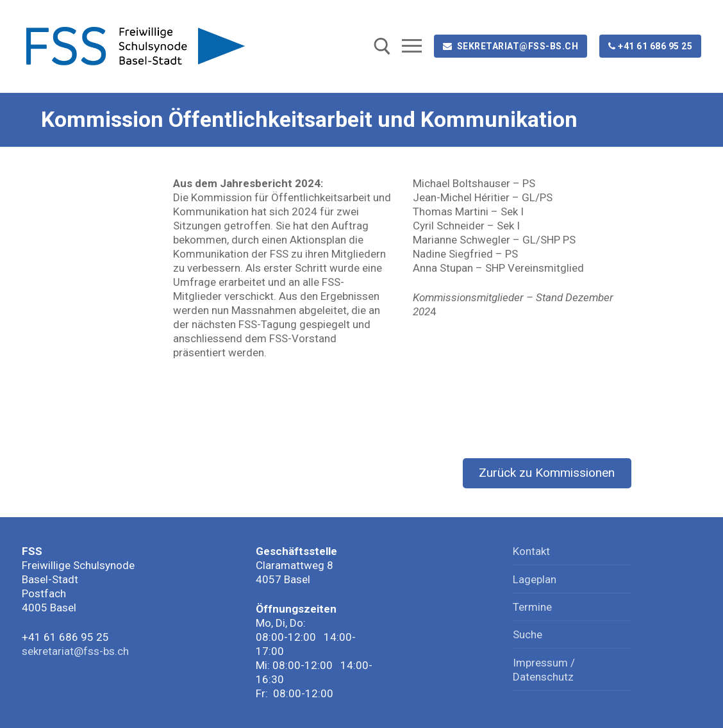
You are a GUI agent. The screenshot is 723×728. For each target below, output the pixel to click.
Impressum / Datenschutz (544, 670)
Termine (532, 607)
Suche (528, 634)
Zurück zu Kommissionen (547, 473)
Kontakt (531, 551)
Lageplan (535, 579)
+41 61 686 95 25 (651, 46)
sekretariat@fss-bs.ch (511, 46)
